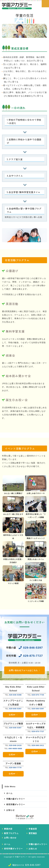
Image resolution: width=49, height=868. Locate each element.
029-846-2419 (15, 745)
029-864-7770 (15, 768)
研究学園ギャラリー (16, 804)
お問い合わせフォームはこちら (23, 670)
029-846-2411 (38, 745)
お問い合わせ (10, 838)
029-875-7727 (33, 656)
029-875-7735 (38, 695)
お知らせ (10, 810)
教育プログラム (11, 833)
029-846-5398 (15, 695)
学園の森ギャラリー (16, 799)
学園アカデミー (21, 857)
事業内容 (8, 829)
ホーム (9, 793)
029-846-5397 (33, 648)
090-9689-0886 (15, 749)
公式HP (12, 715)
